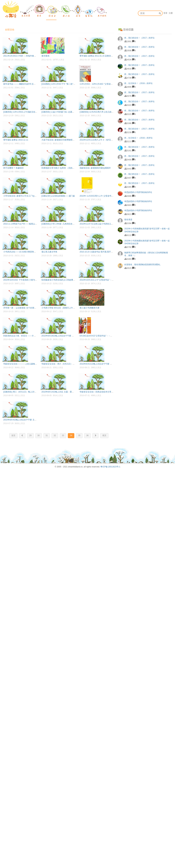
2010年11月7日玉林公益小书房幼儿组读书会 (99, 224)
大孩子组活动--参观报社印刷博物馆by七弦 (60, 140)
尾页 (104, 435)
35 (79, 435)
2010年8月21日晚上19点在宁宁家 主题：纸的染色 (102, 364)
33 (63, 435)
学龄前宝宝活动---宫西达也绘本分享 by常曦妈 (100, 392)
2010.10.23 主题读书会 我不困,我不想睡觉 (98, 252)
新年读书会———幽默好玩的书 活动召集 (21, 84)
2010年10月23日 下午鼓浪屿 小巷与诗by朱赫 (23, 280)
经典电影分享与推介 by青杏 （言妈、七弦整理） (63, 168)
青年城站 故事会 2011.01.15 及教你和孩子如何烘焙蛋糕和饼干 (107, 56)
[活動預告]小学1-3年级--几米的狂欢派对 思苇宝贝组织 (65, 224)
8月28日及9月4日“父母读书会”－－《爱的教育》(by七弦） (105, 336)
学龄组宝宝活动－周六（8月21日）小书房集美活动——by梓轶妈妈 (71, 364)
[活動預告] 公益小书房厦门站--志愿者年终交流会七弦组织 (67, 112)
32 (55, 435)
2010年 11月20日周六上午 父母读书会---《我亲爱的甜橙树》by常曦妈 (110, 196)
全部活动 (10, 30)
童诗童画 (45, 56)
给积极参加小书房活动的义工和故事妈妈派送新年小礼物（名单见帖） (72, 280)
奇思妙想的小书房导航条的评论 (138, 192)
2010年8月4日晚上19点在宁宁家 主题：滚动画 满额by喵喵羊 (30, 420)
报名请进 (128, 220)
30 (39, 435)
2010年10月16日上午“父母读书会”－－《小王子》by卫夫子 (105, 280)
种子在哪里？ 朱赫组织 (13, 168)
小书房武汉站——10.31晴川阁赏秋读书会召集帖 (25, 252)
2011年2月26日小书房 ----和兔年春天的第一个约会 (26, 56)
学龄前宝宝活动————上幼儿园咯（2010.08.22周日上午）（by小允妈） (36, 364)
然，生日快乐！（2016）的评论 (138, 83)
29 (30, 435)
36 (87, 435)
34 (71, 435)
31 (47, 435)
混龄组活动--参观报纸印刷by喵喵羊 (95, 168)
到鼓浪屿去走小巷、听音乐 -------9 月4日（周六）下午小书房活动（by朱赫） (37, 336)
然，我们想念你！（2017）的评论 (139, 38)
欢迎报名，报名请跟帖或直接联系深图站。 (143, 265)
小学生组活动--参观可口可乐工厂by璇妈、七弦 (24, 196)
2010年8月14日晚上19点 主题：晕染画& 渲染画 (62, 392)
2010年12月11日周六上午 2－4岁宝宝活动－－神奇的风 (104, 140)
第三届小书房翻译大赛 (89, 308)
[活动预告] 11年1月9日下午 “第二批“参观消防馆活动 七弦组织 (68, 84)
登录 (165, 13)
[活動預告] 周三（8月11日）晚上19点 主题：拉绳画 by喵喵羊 (30, 392)
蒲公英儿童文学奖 (49, 252)
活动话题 (128, 30)
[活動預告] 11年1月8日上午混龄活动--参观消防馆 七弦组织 (29, 112)
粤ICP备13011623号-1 (110, 467)
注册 (171, 13)
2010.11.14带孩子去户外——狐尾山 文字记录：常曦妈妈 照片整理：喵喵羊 (37, 224)
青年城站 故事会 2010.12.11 (16, 140)
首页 (13, 435)
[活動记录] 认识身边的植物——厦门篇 (58, 196)
